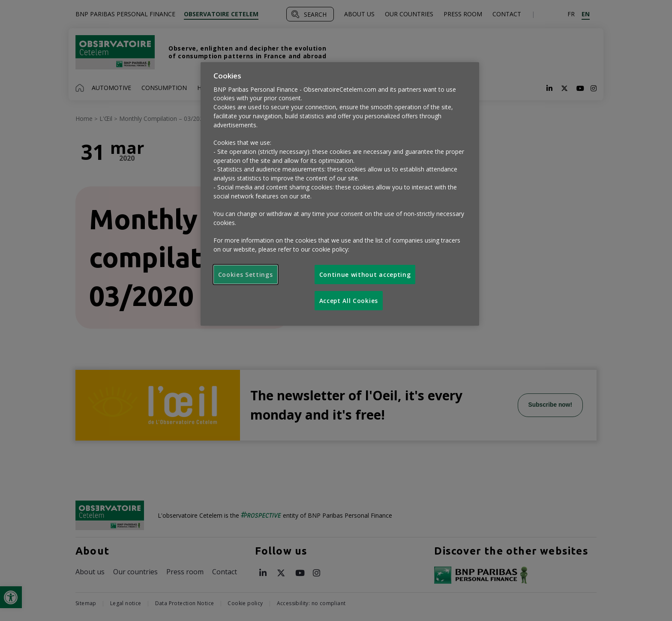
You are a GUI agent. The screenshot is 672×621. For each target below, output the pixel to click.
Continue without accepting (365, 274)
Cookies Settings (246, 274)
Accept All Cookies (349, 301)
